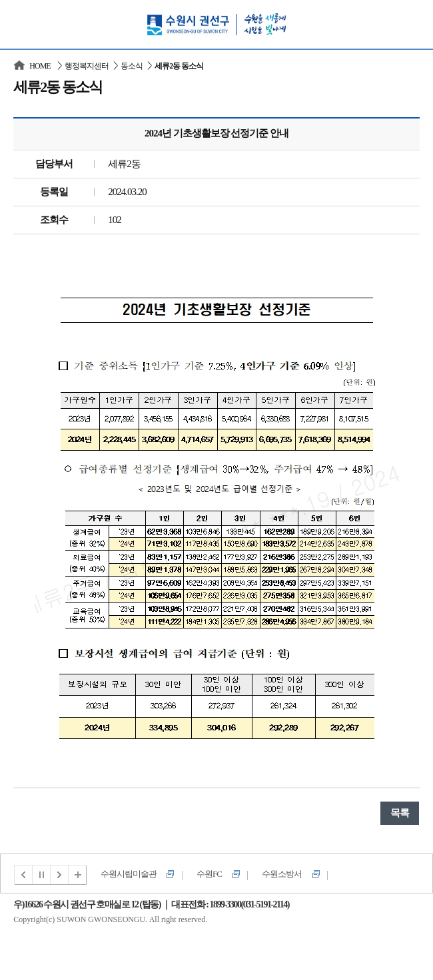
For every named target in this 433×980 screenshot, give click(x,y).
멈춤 (42, 875)
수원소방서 (282, 874)
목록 (400, 813)
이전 (23, 875)
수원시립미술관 (129, 874)
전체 (78, 875)
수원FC (209, 874)
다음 (60, 875)
